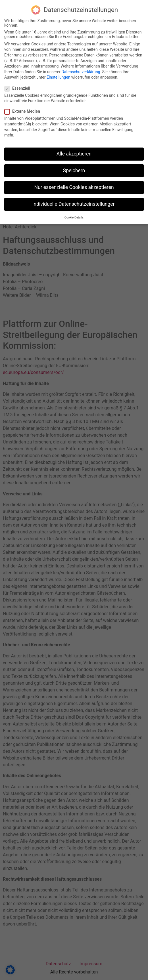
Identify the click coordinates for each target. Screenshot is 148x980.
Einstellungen (59, 75)
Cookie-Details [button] (74, 215)
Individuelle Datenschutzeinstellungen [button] (74, 202)
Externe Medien (24, 109)
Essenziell (19, 86)
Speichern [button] (74, 168)
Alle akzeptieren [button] (74, 152)
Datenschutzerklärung (81, 70)
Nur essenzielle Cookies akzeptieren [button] (74, 185)
